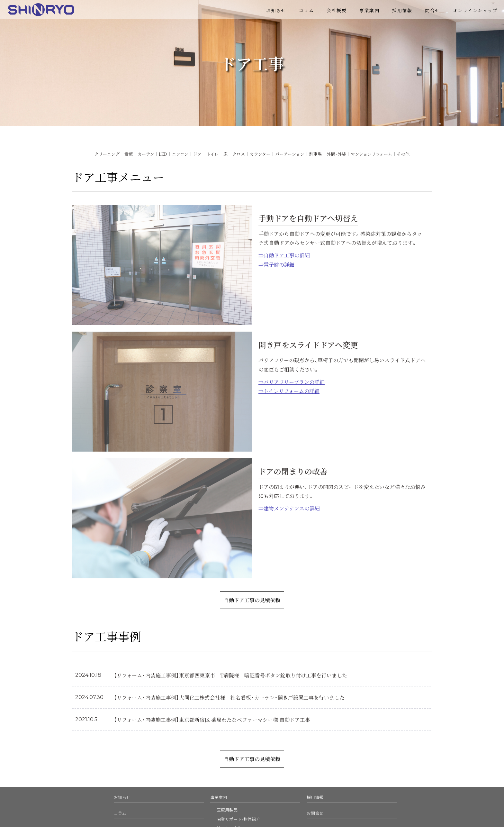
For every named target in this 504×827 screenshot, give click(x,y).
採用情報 (402, 10)
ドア (197, 154)
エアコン (180, 154)
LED (163, 154)
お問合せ (315, 813)
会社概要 (337, 10)
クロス (239, 154)
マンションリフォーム (371, 154)
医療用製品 (227, 810)
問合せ (432, 10)
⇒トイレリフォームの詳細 (289, 391)
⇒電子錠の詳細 (276, 264)
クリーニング (107, 154)
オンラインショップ (475, 10)
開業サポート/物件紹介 (238, 819)
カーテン (146, 154)
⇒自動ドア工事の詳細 (284, 255)
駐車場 (315, 154)
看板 (129, 154)
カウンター (260, 154)
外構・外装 (336, 154)
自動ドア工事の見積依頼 (252, 600)
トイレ (212, 154)
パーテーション (290, 154)
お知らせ (276, 10)
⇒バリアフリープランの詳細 (292, 382)
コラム (306, 10)
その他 (403, 154)
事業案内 (369, 10)
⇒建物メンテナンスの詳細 (289, 508)
